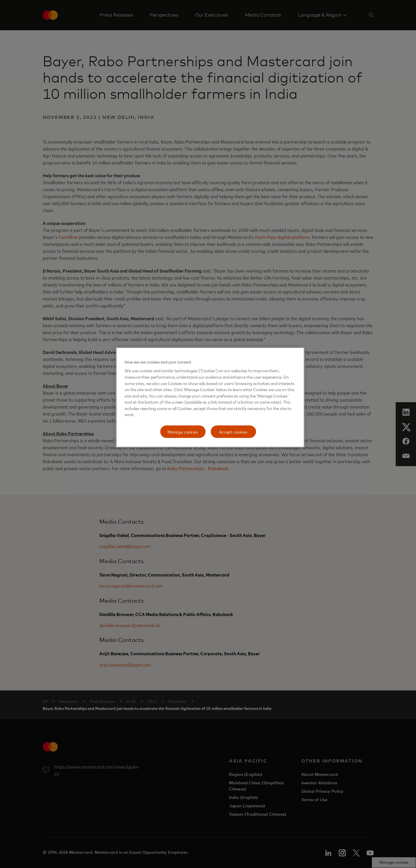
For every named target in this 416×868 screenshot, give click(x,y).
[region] (210, 398)
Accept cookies (233, 432)
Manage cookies (183, 432)
